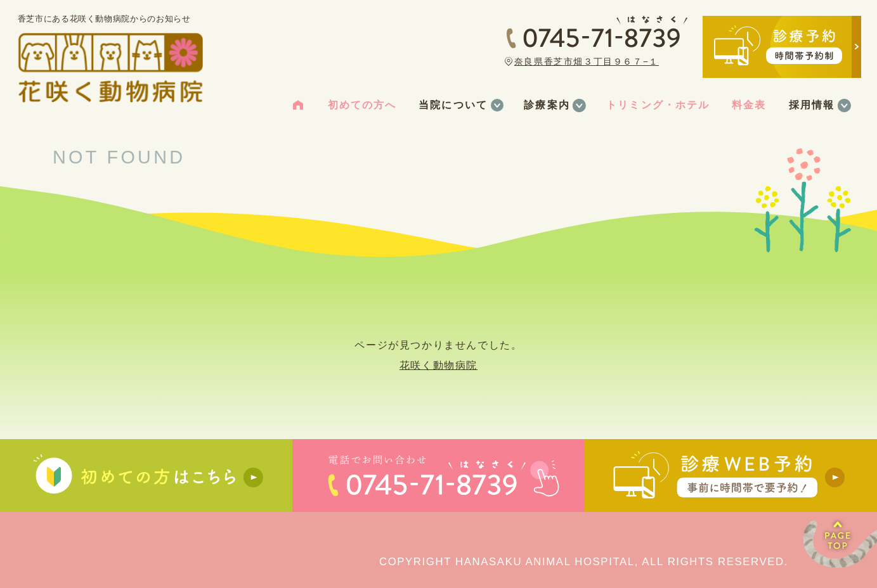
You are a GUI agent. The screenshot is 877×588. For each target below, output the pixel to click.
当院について (453, 105)
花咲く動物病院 (438, 365)
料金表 (749, 105)
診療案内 (547, 105)
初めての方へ (362, 105)
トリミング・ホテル (658, 105)
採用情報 (812, 105)
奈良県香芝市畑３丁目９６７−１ (587, 61)
